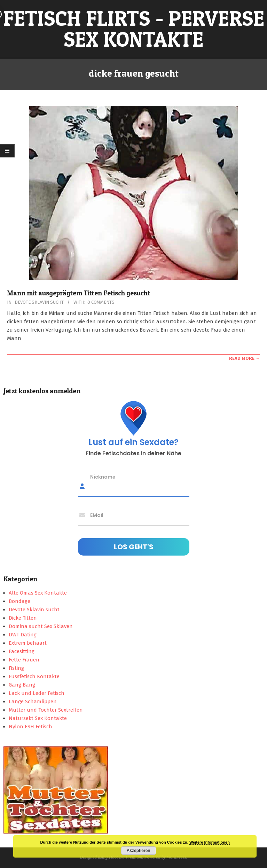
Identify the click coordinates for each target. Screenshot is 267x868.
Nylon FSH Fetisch (30, 727)
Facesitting (22, 651)
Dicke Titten (23, 618)
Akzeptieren (139, 851)
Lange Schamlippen (33, 702)
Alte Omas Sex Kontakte (38, 593)
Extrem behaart (28, 643)
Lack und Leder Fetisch (37, 693)
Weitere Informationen (210, 842)
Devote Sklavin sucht (39, 302)
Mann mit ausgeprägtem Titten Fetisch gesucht (78, 293)
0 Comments (101, 302)
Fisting (16, 668)
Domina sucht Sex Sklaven (41, 626)
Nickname (103, 476)
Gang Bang (22, 685)
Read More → (245, 358)
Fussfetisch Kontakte (34, 676)
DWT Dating (23, 635)
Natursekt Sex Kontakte (38, 718)
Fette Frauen (24, 660)
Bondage (19, 601)
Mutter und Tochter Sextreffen (46, 710)
